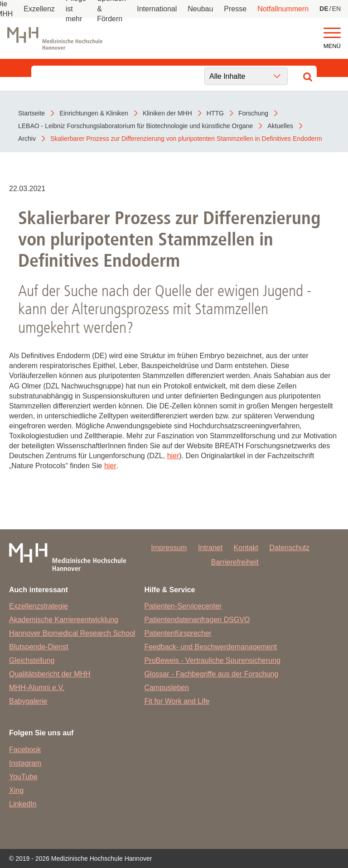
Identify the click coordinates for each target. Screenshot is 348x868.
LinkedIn (23, 804)
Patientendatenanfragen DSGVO (197, 620)
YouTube (23, 777)
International (157, 9)
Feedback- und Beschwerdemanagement (210, 647)
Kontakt (246, 548)
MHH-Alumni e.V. (37, 688)
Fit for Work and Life (177, 701)
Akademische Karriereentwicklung (64, 620)
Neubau (200, 9)
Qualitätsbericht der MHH (50, 674)
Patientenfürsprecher (178, 633)
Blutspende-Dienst (39, 647)
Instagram (25, 763)
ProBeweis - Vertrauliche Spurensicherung (212, 660)
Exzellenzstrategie (39, 606)
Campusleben (167, 688)
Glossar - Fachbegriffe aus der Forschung (211, 674)
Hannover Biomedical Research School (72, 633)
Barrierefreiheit (235, 562)
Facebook (25, 750)
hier (173, 456)
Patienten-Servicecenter (183, 606)
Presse (235, 9)
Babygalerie (28, 701)
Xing (16, 790)
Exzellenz (39, 9)
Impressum (169, 548)
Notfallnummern (283, 9)
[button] (332, 33)
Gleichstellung (32, 660)
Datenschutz (289, 548)
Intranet (210, 548)
